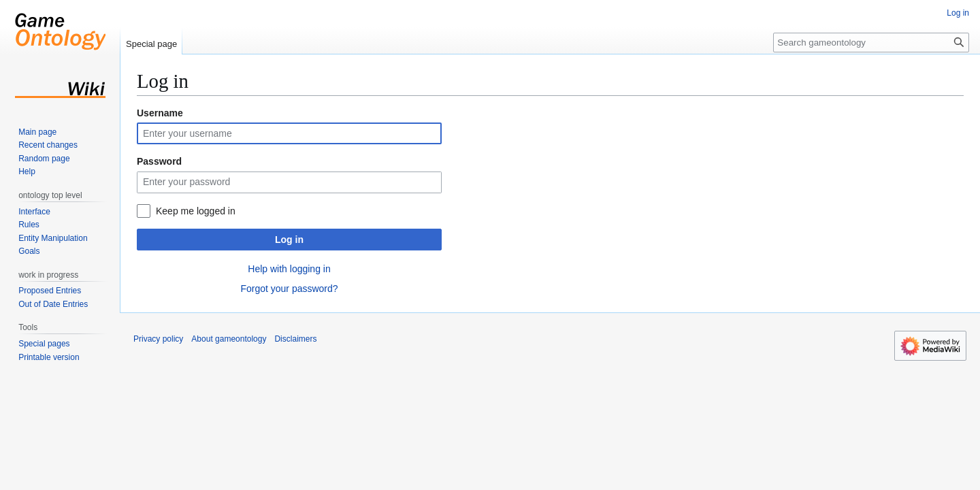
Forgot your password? (289, 289)
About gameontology (229, 339)
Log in (289, 240)
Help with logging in (289, 269)
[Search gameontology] (871, 43)
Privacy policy (158, 339)
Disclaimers (295, 339)
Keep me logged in (196, 211)
